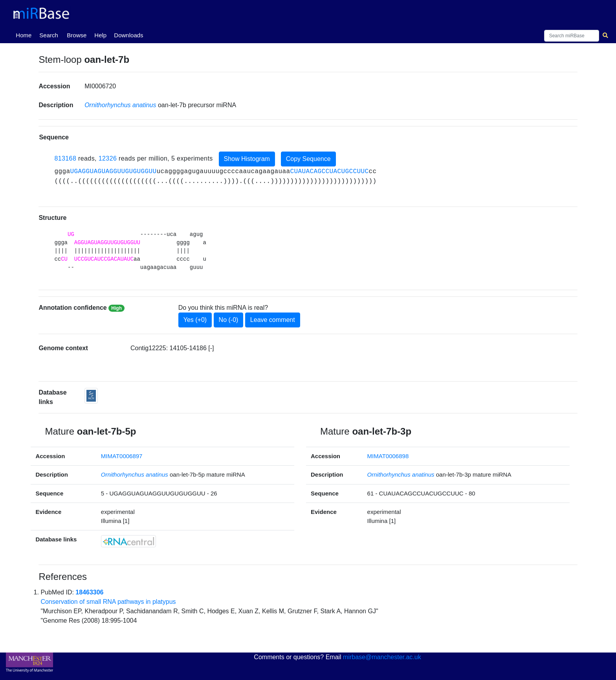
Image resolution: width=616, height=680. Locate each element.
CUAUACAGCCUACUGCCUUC (330, 172)
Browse (77, 35)
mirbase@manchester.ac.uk (382, 657)
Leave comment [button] (273, 320)
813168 (65, 158)
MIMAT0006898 (388, 456)
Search (49, 35)
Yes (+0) (195, 320)
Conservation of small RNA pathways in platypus (108, 602)
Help (100, 35)
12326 (108, 158)
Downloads (128, 35)
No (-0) (229, 320)
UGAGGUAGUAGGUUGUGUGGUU (113, 172)
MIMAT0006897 (122, 456)
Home (25, 35)
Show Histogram (247, 159)
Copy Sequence (308, 159)
